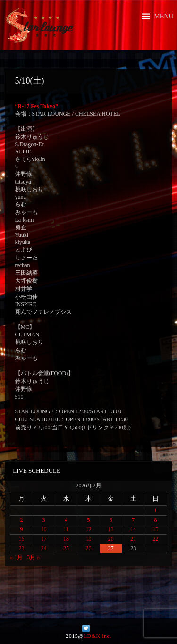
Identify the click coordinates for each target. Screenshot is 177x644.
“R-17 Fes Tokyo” (37, 106)
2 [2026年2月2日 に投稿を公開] (21, 520)
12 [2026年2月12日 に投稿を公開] (88, 529)
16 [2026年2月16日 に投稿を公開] (21, 539)
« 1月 (16, 557)
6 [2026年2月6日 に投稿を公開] (111, 520)
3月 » (33, 557)
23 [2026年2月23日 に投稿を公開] (21, 548)
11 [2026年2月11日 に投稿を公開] (66, 529)
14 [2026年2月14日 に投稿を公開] (133, 529)
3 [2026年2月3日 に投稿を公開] (44, 520)
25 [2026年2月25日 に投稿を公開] (66, 548)
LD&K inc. (97, 636)
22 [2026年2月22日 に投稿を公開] (156, 539)
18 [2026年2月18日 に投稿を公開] (66, 539)
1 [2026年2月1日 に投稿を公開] (156, 510)
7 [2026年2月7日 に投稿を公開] (133, 520)
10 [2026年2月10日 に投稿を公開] (44, 529)
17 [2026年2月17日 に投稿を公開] (44, 539)
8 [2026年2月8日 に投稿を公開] (156, 520)
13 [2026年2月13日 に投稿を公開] (111, 529)
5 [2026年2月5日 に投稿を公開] (88, 520)
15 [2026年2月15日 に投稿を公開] (156, 529)
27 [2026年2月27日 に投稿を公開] (111, 548)
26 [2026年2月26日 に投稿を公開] (88, 548)
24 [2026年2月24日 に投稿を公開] (44, 548)
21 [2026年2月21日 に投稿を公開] (133, 539)
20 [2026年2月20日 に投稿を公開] (111, 539)
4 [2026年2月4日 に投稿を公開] (66, 520)
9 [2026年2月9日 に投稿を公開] (21, 529)
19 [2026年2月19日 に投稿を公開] (88, 539)
